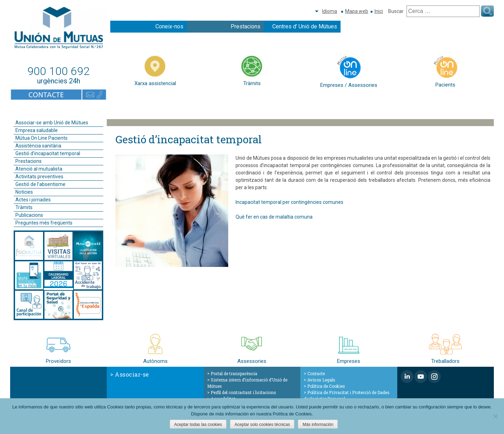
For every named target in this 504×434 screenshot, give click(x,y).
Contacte (316, 373)
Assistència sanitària (38, 146)
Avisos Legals (321, 380)
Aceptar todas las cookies (198, 425)
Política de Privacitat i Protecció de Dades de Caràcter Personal (347, 395)
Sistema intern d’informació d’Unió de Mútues (247, 383)
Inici (379, 11)
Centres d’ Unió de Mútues (305, 26)
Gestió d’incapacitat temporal (48, 153)
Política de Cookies (326, 386)
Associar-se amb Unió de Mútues (52, 123)
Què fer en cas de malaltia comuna (274, 217)
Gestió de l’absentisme (40, 184)
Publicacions (29, 215)
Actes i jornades (33, 200)
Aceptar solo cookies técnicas (262, 425)
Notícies (24, 192)
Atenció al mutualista (39, 169)
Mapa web (357, 11)
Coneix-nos (169, 26)
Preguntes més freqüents (44, 223)
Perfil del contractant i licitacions (243, 392)
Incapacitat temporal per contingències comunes (289, 202)
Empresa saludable (37, 130)
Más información (318, 425)
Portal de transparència (234, 373)
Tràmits (24, 207)
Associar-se (132, 374)
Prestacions (246, 26)
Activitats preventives (39, 177)
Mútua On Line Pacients (41, 138)
